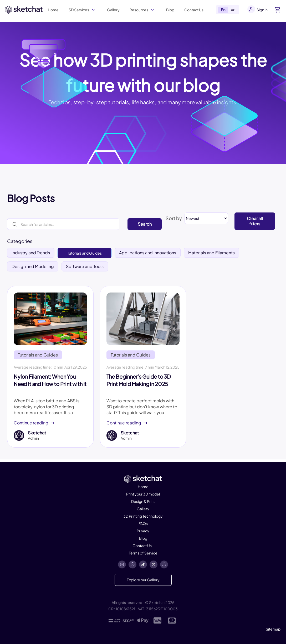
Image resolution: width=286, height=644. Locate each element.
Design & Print (143, 501)
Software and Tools (85, 266)
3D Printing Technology (143, 516)
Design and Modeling (33, 266)
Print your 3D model (143, 494)
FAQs (143, 523)
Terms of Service (143, 553)
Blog (170, 10)
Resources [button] (139, 10)
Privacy (143, 531)
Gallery (113, 10)
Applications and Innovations (148, 253)
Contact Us (194, 10)
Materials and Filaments (211, 253)
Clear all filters (255, 221)
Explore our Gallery (143, 580)
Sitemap (273, 629)
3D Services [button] (79, 10)
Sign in (262, 10)
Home (53, 10)
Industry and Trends (31, 253)
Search (145, 224)
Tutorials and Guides (85, 253)
